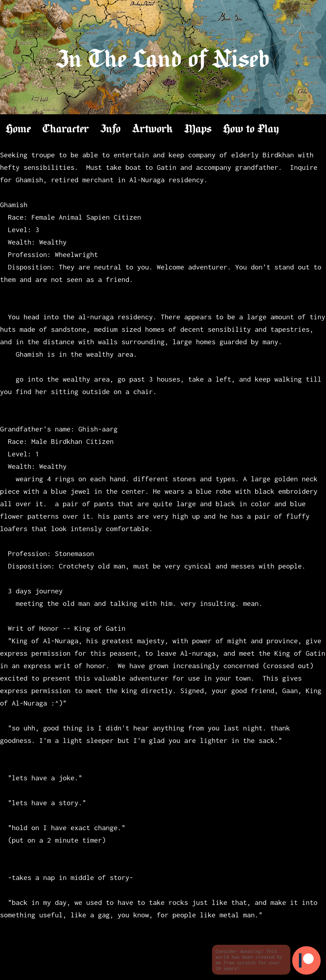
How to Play (251, 129)
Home (18, 129)
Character (66, 129)
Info (111, 129)
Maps (198, 129)
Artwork (152, 129)
